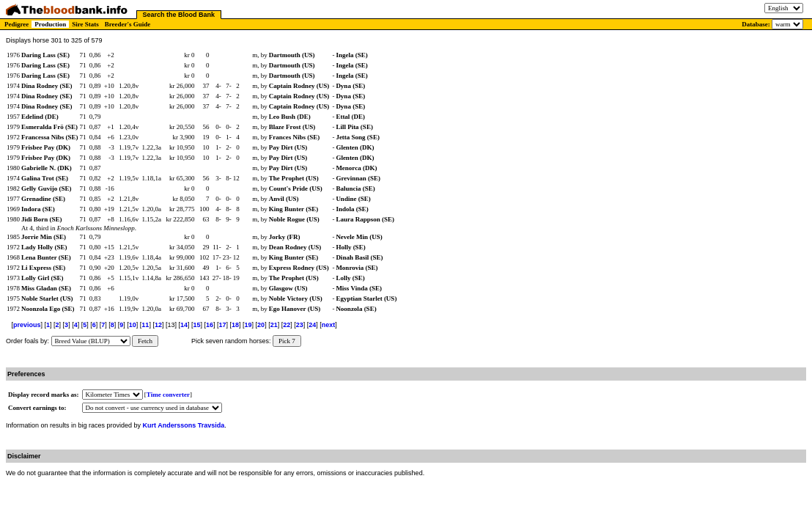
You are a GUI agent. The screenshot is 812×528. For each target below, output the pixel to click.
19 (248, 325)
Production (50, 24)
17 (223, 325)
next (329, 325)
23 (300, 325)
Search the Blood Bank (179, 15)
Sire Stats (85, 24)
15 (196, 325)
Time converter (168, 395)
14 (184, 325)
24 (312, 325)
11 (145, 325)
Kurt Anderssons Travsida (184, 425)
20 (261, 325)
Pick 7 (287, 341)
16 (210, 325)
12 (158, 325)
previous (27, 325)
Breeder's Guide (128, 24)
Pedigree (16, 24)
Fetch (145, 341)
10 (133, 325)
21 (274, 325)
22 (287, 325)
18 (235, 325)
